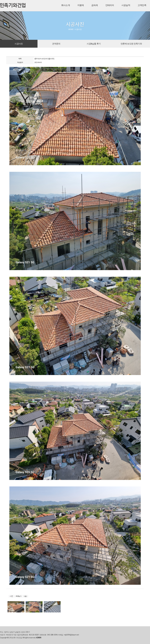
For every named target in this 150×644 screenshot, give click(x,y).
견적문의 (56, 44)
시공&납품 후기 (94, 44)
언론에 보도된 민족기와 (131, 44)
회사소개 (66, 5)
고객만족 (142, 5)
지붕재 (81, 5)
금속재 (95, 5)
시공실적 (126, 5)
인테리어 (110, 5)
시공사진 (19, 44)
